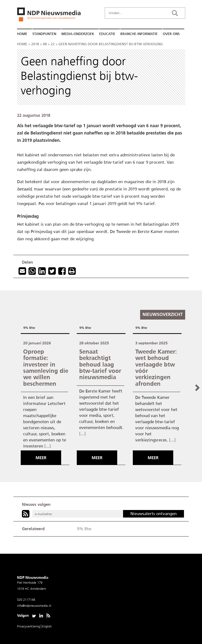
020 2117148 (26, 600)
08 (45, 44)
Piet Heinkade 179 (30, 583)
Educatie (107, 34)
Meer (41, 458)
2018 (35, 44)
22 (53, 44)
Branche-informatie (139, 34)
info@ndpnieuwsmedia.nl (34, 606)
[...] (48, 446)
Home (22, 34)
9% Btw (29, 328)
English (47, 626)
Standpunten (44, 34)
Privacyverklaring (29, 626)
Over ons (171, 34)
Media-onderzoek (78, 34)
